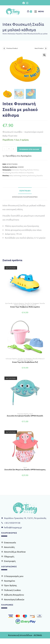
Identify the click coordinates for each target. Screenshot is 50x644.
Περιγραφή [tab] (25, 191)
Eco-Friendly (9, 303)
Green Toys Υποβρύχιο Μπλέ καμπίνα (25, 307)
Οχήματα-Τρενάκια (18, 303)
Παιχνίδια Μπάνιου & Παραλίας (22, 173)
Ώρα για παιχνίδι (31, 305)
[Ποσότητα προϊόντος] (9, 149)
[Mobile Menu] (38, 11)
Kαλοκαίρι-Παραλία (15, 34)
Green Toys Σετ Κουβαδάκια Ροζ (25, 362)
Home (5, 34)
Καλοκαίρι (32, 175)
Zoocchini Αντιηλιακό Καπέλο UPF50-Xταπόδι (25, 416)
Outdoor (24, 175)
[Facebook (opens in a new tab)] (24, 3)
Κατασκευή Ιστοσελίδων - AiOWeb (25, 635)
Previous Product (12, 48)
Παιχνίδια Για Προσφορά (32, 303)
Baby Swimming (15, 175)
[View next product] (46, 48)
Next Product (39, 48)
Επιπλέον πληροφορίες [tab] (25, 197)
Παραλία (40, 175)
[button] (44, 55)
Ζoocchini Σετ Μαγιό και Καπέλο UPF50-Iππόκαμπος (25, 469)
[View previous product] (4, 48)
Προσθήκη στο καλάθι (29, 149)
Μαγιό (31, 414)
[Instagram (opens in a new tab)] (27, 3)
